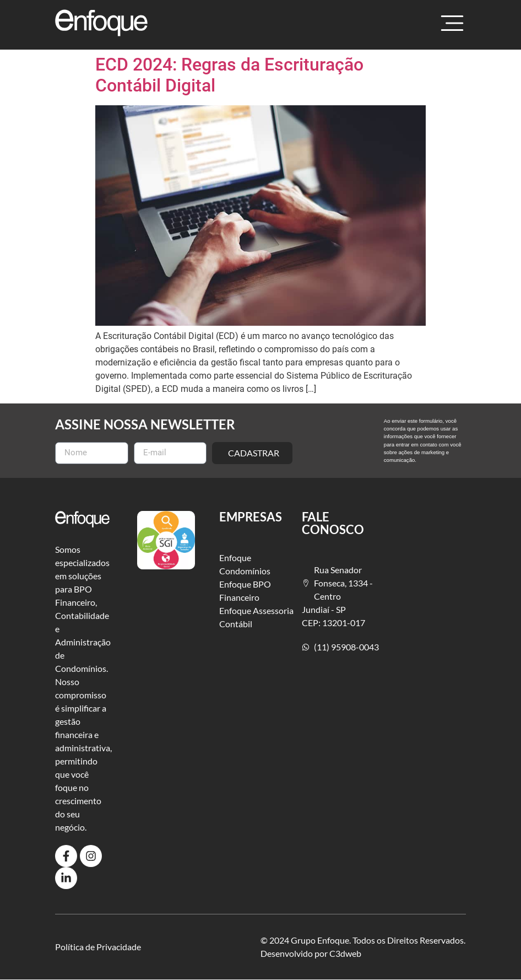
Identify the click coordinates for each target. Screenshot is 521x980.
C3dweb (345, 953)
